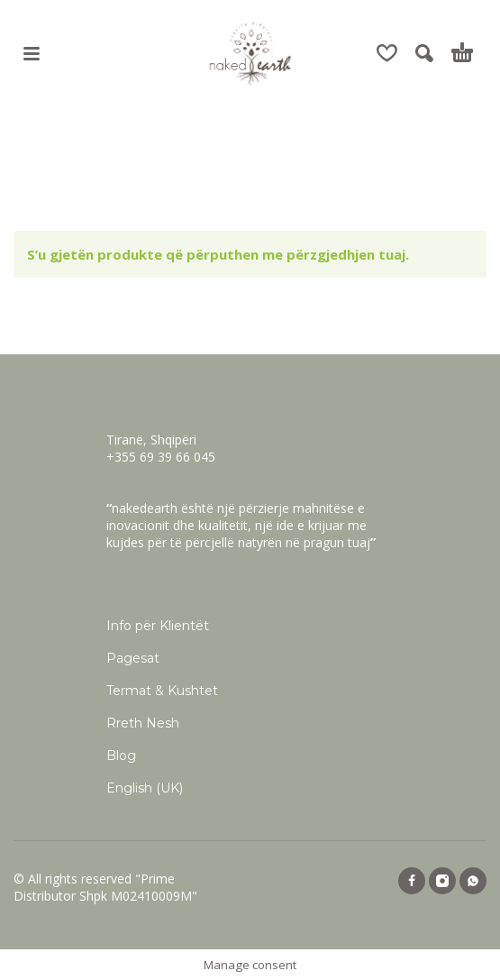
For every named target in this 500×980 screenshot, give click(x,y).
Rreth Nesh (143, 723)
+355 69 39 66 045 (161, 457)
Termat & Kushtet (162, 691)
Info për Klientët (158, 626)
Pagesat (133, 658)
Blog (121, 756)
